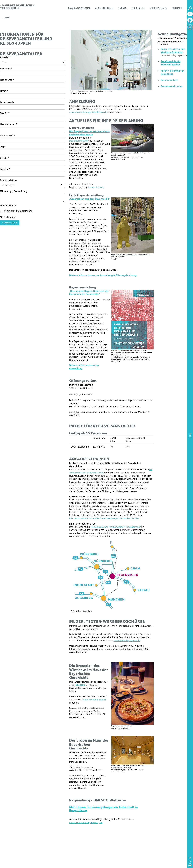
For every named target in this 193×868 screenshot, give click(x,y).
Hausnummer (8, 124)
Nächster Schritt (10, 223)
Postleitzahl (7, 136)
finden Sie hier (96, 187)
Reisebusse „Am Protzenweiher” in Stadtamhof (116, 527)
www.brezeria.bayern (94, 700)
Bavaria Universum (79, 8)
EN (190, 861)
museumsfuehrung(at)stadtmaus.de (88, 112)
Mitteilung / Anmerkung (14, 191)
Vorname (6, 69)
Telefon (5, 169)
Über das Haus (158, 8)
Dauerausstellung (79, 141)
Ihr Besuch (138, 8)
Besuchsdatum (8, 180)
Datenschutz (8, 206)
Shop (6, 17)
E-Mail (4, 158)
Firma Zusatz (7, 102)
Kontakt (177, 8)
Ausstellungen (104, 8)
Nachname (7, 80)
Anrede (5, 57)
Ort (3, 147)
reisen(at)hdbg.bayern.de (127, 640)
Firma (4, 91)
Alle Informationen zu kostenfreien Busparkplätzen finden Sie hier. (104, 518)
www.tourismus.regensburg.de (86, 822)
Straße (4, 113)
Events (123, 8)
